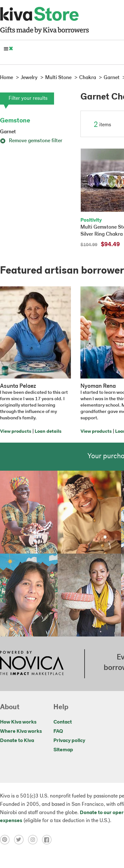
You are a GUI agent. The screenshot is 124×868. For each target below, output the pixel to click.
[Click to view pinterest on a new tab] (7, 840)
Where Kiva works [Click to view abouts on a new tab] (21, 732)
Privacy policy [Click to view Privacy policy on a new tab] (69, 741)
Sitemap (63, 750)
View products (16, 432)
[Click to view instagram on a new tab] (35, 840)
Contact (63, 722)
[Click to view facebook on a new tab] (48, 840)
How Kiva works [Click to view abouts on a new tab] (18, 722)
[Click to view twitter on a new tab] (21, 840)
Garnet (8, 132)
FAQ (58, 732)
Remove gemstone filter (31, 141)
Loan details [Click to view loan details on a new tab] (48, 432)
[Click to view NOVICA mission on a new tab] (32, 664)
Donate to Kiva (17, 741)
